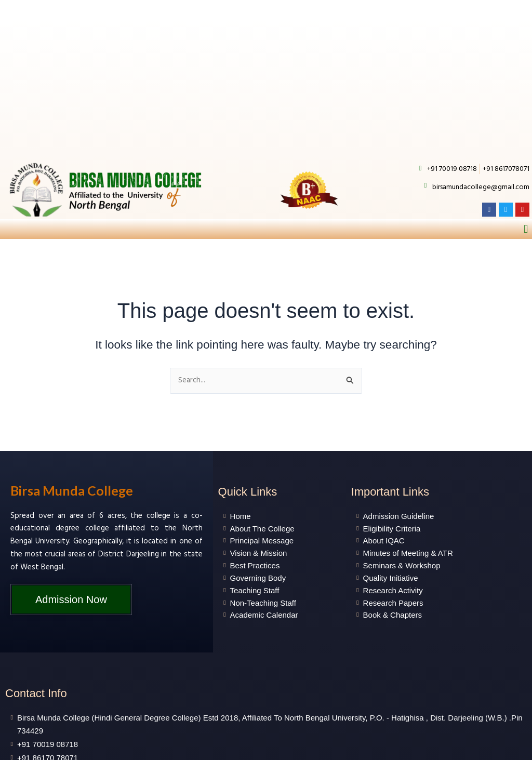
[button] (526, 125)
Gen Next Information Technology (381, 749)
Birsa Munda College (72, 387)
